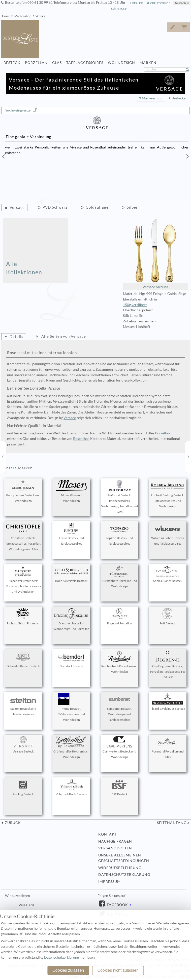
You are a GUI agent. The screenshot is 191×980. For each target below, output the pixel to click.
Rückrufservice (158, 3)
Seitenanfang (172, 823)
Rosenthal (81, 439)
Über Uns (137, 3)
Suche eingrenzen (19, 110)
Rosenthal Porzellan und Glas (168, 747)
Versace (41, 16)
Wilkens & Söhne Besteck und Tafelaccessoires (168, 534)
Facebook (117, 905)
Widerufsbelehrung (120, 868)
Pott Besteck (168, 617)
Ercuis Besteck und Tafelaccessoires (71, 534)
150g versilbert (135, 305)
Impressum (109, 882)
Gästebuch (119, 9)
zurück (12, 823)
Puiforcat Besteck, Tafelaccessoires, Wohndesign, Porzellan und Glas (120, 497)
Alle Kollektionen (24, 268)
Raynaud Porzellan (119, 617)
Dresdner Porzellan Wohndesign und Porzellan (71, 619)
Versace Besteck (23, 745)
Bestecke (179, 98)
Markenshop (23, 16)
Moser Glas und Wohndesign (71, 491)
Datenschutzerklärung (124, 875)
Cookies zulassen (68, 970)
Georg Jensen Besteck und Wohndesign (23, 491)
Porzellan (162, 433)
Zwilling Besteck (23, 787)
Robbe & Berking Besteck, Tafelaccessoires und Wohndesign (168, 494)
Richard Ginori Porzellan (23, 617)
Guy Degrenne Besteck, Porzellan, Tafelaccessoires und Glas (168, 665)
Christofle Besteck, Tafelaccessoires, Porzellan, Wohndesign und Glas (23, 537)
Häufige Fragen (115, 841)
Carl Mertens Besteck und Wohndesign (119, 747)
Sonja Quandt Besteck (168, 574)
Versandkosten (115, 848)
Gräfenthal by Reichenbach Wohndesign (71, 747)
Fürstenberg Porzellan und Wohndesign (119, 577)
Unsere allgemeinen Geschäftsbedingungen (124, 858)
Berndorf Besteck (71, 659)
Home (6, 16)
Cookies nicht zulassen (118, 970)
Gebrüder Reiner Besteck (23, 659)
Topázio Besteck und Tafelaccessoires (119, 534)
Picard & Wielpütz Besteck (168, 702)
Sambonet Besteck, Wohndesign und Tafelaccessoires (119, 707)
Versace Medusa (155, 254)
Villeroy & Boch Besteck (71, 787)
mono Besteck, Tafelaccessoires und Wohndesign (71, 707)
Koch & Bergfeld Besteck (71, 574)
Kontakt (108, 834)
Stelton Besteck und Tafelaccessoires (23, 705)
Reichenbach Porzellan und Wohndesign (119, 662)
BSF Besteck (119, 787)
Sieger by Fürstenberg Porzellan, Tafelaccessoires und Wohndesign (23, 580)
